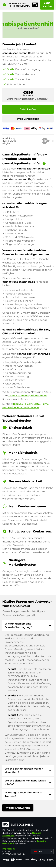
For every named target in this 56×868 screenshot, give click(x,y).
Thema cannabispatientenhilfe (27, 396)
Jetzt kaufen (47, 5)
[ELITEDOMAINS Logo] (28, 825)
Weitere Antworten (18, 808)
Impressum (9, 849)
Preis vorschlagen (28, 119)
